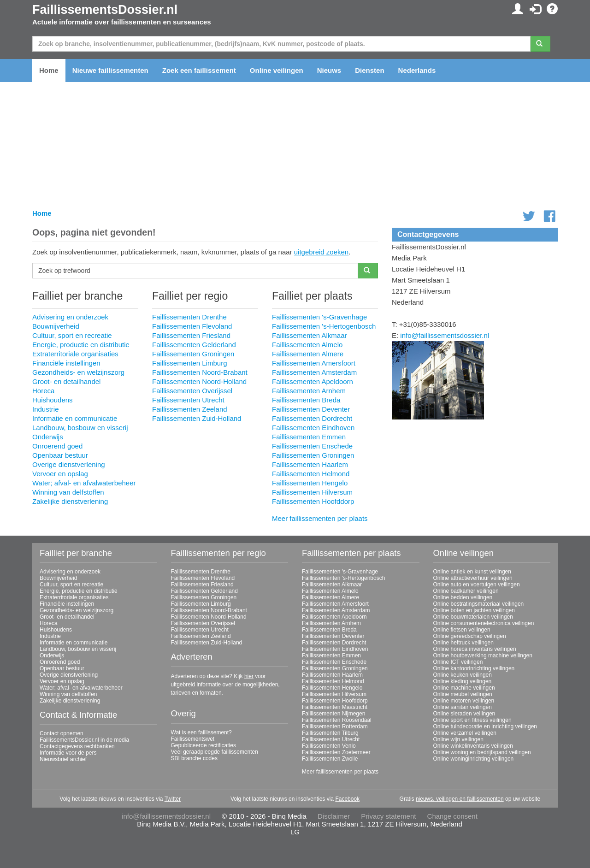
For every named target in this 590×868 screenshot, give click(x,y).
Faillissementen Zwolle (330, 759)
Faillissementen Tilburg (330, 733)
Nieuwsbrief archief (63, 759)
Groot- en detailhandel (66, 381)
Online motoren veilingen (464, 701)
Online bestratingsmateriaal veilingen (479, 604)
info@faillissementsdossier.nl (445, 335)
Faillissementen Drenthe (189, 317)
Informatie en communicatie (75, 418)
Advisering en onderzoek (70, 317)
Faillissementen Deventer (311, 409)
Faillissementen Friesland (191, 335)
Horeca (43, 391)
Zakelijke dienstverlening (70, 501)
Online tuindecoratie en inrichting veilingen (485, 726)
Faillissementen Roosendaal (337, 720)
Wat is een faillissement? (201, 732)
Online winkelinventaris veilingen (473, 746)
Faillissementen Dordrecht (312, 418)
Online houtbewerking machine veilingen (483, 655)
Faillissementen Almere (308, 354)
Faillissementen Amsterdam (314, 372)
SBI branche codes (194, 758)
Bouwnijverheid (56, 326)
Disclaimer (334, 816)
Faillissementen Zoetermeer (336, 752)
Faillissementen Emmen (309, 437)
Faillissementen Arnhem (309, 391)
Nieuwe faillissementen (110, 70)
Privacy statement (388, 816)
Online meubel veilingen (463, 694)
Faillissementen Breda (306, 400)
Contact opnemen (62, 733)
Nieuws (329, 70)
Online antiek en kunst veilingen (472, 572)
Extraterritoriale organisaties (75, 354)
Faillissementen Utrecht (188, 400)
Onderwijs (48, 437)
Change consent (452, 816)
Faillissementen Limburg (190, 363)
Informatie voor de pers (68, 753)
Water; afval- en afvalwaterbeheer (84, 483)
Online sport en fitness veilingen (472, 720)
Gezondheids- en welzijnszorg (78, 372)
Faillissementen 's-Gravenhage (319, 317)
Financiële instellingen (66, 363)
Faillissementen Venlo (329, 746)
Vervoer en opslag (60, 474)
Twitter (173, 799)
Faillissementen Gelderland (194, 345)
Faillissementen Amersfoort (314, 363)
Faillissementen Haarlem (310, 464)
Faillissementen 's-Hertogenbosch (324, 326)
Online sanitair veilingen (463, 707)
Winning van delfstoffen (68, 492)
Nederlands (417, 70)
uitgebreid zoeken (321, 252)
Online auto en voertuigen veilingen (477, 585)
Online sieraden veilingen (464, 714)
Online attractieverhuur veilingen (473, 578)
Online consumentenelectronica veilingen (484, 623)
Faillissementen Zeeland (190, 409)
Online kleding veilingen (463, 681)
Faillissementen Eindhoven (313, 428)
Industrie (46, 409)
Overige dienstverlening (69, 464)
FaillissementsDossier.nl (105, 10)
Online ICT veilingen (458, 662)
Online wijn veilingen (458, 739)
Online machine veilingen (464, 688)
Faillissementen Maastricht (335, 707)
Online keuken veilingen (463, 675)
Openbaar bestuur (60, 455)
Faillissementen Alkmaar (310, 335)
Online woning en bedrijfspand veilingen (482, 752)
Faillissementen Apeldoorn (313, 381)
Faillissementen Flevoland (192, 326)
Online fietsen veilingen (462, 630)
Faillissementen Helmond (311, 474)
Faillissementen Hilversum (312, 492)
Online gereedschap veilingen (470, 636)
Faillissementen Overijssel (192, 391)
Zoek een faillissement (199, 70)
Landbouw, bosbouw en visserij (80, 428)
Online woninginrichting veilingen (474, 759)
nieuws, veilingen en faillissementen (460, 799)
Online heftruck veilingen (463, 643)
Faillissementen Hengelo (310, 483)
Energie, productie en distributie (81, 345)
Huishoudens (53, 400)
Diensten (369, 70)
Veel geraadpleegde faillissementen (215, 752)
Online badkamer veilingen (466, 591)
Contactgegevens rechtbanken (77, 746)
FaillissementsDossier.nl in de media (84, 740)
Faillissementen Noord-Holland (199, 381)
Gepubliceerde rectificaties (204, 745)
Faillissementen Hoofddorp (313, 501)
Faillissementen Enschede (312, 446)
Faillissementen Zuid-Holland (197, 418)
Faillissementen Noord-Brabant (200, 372)
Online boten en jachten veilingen (474, 610)
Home (49, 70)
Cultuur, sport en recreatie (72, 335)
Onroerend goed (57, 446)
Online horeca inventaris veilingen (475, 649)
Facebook (347, 799)
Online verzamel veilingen (465, 733)
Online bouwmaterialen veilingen (473, 617)
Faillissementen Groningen (193, 354)
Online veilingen (277, 70)
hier (249, 676)
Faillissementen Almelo (307, 345)
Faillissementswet (193, 739)
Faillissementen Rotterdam (335, 726)
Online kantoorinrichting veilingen (474, 668)
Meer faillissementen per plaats (320, 518)
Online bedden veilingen (463, 597)
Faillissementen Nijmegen (333, 714)
